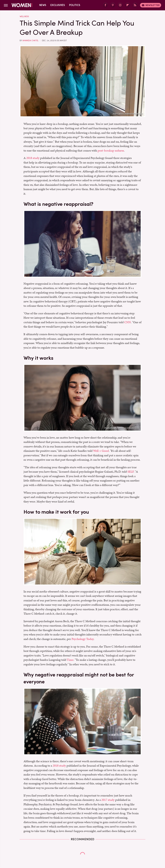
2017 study (108, 800)
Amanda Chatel (31, 41)
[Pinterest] (113, 5)
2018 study (33, 158)
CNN (128, 322)
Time (70, 660)
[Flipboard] (128, 5)
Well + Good (101, 451)
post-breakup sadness (111, 150)
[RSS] (135, 5)
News (43, 5)
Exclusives (58, 5)
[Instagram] (120, 5)
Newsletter (151, 5)
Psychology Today (83, 639)
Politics (75, 5)
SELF (131, 472)
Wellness (24, 16)
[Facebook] (105, 5)
